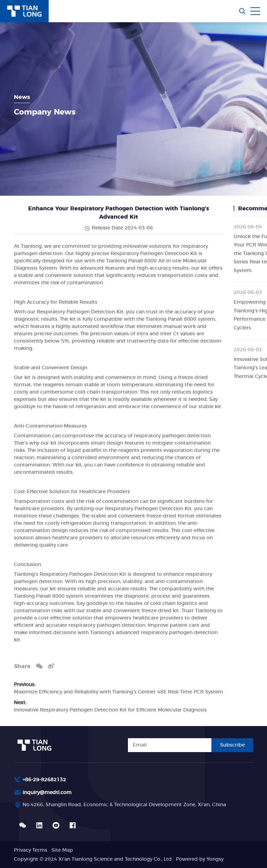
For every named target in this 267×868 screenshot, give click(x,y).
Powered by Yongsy (200, 859)
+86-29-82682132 (44, 780)
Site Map (62, 850)
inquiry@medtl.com (47, 793)
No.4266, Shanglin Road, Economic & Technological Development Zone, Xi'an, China (124, 805)
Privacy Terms (31, 850)
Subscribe (232, 745)
